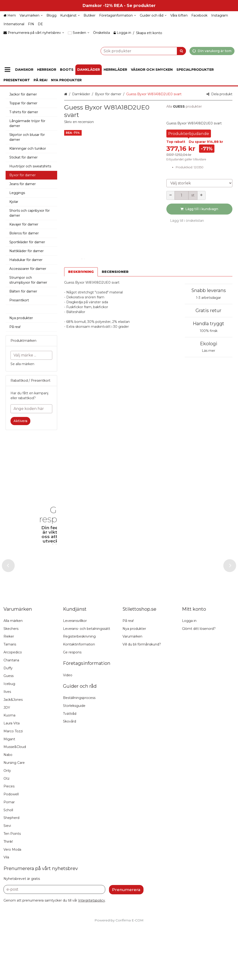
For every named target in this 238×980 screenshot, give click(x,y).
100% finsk (209, 331)
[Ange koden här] (31, 409)
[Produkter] (7, 70)
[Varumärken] (31, 16)
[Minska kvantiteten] (171, 195)
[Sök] (181, 51)
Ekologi (209, 344)
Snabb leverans (209, 290)
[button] (79, 122)
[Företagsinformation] (118, 16)
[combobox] (132, 51)
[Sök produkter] (132, 51)
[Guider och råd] (153, 16)
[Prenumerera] (126, 947)
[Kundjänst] (70, 16)
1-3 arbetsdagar (208, 298)
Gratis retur (208, 310)
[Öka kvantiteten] (201, 195)
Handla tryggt (208, 324)
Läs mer (208, 351)
